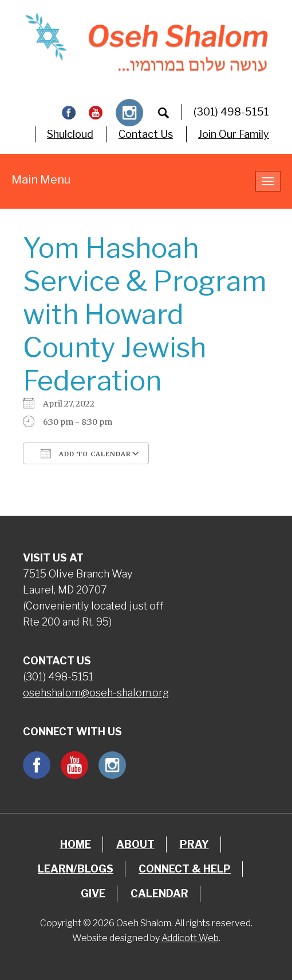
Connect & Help (185, 869)
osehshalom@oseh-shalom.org (96, 693)
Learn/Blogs (76, 869)
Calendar (159, 893)
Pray (194, 844)
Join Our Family (234, 134)
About (135, 844)
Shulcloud (70, 134)
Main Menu (41, 180)
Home (76, 844)
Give (93, 893)
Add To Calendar (86, 453)
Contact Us (146, 134)
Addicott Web (190, 938)
